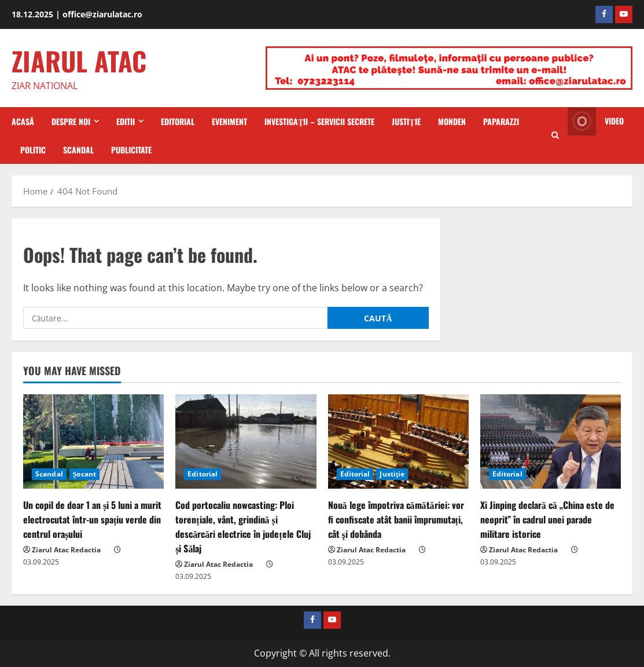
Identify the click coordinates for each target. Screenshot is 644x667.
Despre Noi (71, 121)
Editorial (178, 121)
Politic (33, 150)
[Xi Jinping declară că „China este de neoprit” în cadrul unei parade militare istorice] (551, 441)
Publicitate (131, 150)
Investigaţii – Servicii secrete (319, 121)
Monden (452, 121)
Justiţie (406, 121)
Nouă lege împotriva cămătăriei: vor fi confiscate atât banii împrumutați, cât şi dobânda (396, 519)
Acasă (23, 121)
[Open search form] (555, 135)
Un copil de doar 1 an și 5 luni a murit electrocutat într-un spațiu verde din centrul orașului (92, 519)
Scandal (78, 150)
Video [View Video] (596, 121)
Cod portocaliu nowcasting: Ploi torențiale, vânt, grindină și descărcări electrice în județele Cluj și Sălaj (243, 527)
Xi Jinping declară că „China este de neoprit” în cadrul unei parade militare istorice (547, 519)
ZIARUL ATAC (79, 61)
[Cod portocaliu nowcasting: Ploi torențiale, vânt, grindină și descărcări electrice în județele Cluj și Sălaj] (246, 441)
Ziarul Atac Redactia (66, 550)
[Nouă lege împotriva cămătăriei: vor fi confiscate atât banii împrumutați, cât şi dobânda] (398, 441)
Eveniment (229, 121)
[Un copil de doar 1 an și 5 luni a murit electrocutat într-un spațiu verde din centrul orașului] (93, 441)
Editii (126, 121)
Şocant (84, 474)
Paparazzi (501, 121)
